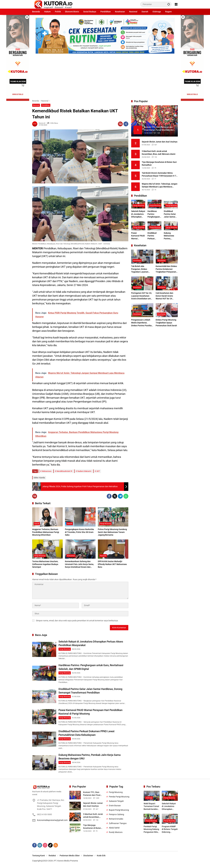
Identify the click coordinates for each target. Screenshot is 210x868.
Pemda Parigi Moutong (119, 797)
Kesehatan (137, 261)
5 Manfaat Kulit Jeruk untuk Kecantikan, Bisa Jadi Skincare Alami (159, 153)
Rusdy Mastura (116, 832)
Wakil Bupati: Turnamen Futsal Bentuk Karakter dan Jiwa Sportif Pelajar (151, 807)
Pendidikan (46, 105)
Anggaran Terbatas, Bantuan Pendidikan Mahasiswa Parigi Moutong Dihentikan (46, 532)
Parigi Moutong (105, 524)
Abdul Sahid (114, 828)
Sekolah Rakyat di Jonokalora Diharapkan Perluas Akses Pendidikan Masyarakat (138, 214)
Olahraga (149, 798)
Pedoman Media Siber (70, 856)
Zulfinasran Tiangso (118, 823)
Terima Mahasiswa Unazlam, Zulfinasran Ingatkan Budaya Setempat (45, 564)
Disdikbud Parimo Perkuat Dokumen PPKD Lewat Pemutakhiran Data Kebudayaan (154, 236)
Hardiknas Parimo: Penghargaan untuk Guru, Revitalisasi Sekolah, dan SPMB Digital (154, 214)
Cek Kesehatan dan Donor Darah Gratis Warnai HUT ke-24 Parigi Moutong (164, 296)
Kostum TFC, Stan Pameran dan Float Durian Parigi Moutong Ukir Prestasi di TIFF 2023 (93, 794)
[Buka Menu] (176, 4)
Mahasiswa (47, 471)
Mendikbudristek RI (64, 471)
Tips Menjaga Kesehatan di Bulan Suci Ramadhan (159, 163)
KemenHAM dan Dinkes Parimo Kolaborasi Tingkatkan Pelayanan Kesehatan (166, 269)
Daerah (37, 524)
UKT (98, 471)
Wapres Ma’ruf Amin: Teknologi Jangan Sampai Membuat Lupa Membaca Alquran (160, 185)
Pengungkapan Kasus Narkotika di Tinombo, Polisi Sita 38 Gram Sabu (79, 532)
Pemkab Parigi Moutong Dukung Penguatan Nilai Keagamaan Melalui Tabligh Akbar (151, 829)
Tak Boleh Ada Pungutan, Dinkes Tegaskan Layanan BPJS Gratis (140, 269)
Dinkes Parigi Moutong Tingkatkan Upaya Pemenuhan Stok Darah (166, 323)
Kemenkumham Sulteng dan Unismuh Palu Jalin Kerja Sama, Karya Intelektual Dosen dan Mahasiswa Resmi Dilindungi (79, 564)
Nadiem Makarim (84, 471)
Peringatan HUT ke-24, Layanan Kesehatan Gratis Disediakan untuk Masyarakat (142, 296)
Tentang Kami (39, 856)
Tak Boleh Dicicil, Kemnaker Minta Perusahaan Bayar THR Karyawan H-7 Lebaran (159, 175)
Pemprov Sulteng (116, 814)
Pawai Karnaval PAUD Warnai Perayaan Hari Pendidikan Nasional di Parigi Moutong (138, 236)
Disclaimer (88, 856)
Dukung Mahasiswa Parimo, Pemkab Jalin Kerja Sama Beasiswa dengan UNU (170, 236)
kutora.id (42, 123)
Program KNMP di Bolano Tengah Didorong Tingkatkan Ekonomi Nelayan (170, 829)
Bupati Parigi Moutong (119, 810)
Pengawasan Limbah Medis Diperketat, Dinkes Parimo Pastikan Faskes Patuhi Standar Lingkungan (142, 323)
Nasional (36, 105)
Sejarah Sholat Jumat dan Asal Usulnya (160, 142)
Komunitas (71, 556)
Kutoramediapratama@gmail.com (52, 820)
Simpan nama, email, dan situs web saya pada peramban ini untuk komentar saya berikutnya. (77, 621)
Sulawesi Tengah (116, 801)
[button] (169, 4)
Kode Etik (101, 856)
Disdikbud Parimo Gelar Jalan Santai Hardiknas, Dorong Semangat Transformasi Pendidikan (170, 214)
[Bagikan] (126, 124)
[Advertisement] (105, 75)
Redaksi (52, 856)
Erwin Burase (115, 806)
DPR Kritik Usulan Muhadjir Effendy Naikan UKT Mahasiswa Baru (112, 564)
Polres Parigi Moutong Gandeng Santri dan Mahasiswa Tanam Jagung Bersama (112, 532)
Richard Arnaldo (116, 819)
